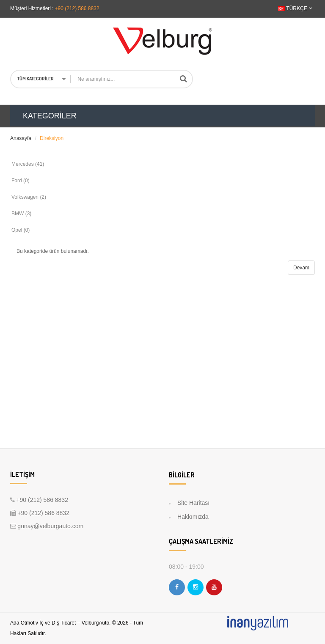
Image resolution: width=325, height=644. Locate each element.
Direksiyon (52, 138)
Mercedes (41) (28, 164)
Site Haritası (193, 503)
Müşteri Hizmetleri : (32, 8)
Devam (301, 268)
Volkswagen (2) (29, 197)
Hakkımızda (193, 517)
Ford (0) (21, 181)
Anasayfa (21, 138)
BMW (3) (21, 214)
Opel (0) (21, 230)
